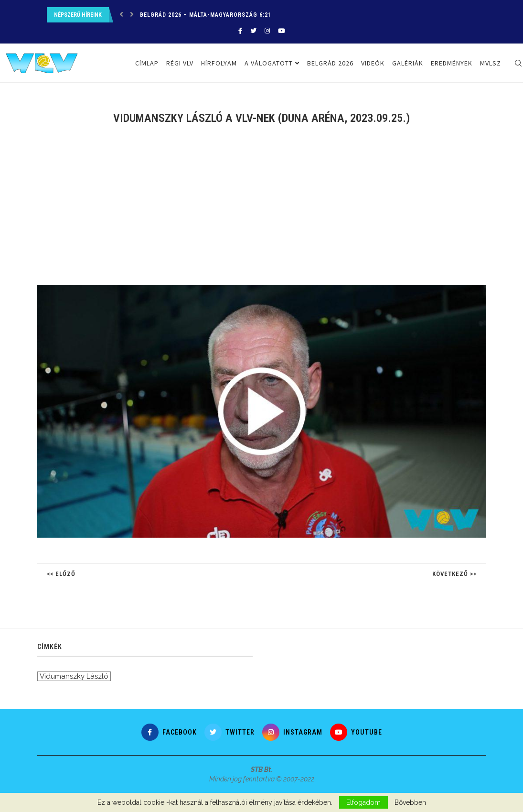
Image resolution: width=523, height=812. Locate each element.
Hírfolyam (219, 63)
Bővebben (410, 802)
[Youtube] (282, 31)
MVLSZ (491, 63)
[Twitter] (253, 31)
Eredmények (452, 63)
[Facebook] (240, 31)
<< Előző (61, 574)
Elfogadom (363, 802)
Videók (373, 63)
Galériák (408, 63)
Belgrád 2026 (330, 63)
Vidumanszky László (74, 676)
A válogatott (269, 63)
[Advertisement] (262, 211)
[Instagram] (267, 31)
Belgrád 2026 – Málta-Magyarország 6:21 (206, 15)
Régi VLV (180, 63)
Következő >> (454, 574)
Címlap (147, 63)
